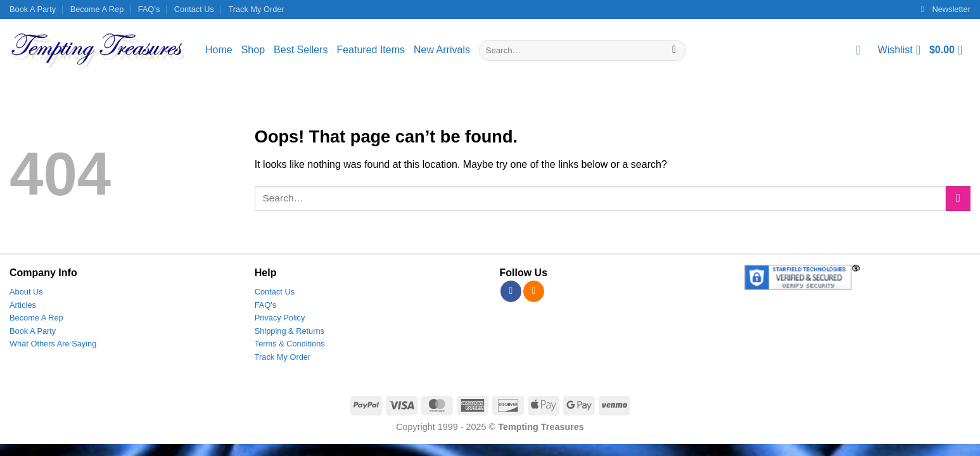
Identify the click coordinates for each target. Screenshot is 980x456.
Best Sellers (301, 50)
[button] (946, 9)
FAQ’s (149, 9)
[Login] (863, 50)
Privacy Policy (280, 318)
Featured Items (371, 50)
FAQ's (265, 305)
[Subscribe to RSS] (534, 291)
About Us (26, 292)
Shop (253, 50)
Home (219, 50)
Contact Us (194, 9)
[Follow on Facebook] (511, 291)
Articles (23, 305)
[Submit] (674, 51)
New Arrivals (442, 50)
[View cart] (950, 50)
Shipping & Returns (290, 331)
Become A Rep (97, 9)
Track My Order (256, 9)
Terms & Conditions (290, 344)
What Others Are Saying (53, 344)
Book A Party (33, 9)
